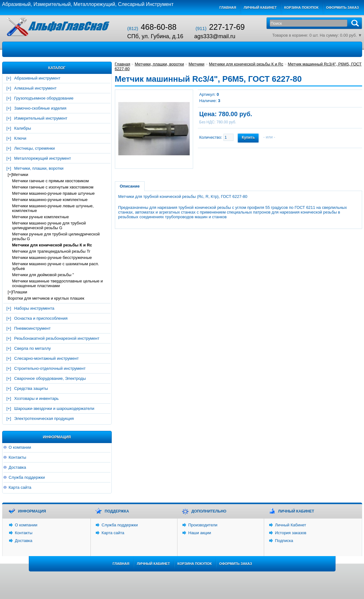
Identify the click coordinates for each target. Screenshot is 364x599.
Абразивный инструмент (37, 78)
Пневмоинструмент (32, 328)
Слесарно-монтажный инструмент (46, 358)
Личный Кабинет (291, 525)
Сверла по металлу (32, 348)
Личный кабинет (260, 8)
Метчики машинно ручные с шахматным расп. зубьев (56, 266)
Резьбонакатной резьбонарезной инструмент (57, 338)
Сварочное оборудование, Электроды (50, 378)
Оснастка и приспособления (41, 318)
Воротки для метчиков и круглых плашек (46, 298)
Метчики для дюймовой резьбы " (43, 275)
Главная (228, 8)
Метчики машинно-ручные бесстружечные (52, 258)
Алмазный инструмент (35, 88)
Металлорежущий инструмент (42, 158)
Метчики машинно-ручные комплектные (50, 200)
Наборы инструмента (34, 308)
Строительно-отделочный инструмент (50, 368)
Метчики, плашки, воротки (39, 168)
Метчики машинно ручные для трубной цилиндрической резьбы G (49, 225)
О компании (20, 447)
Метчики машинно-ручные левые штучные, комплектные (53, 208)
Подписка (284, 541)
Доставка (18, 467)
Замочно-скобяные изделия (40, 108)
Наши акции (200, 533)
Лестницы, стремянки (34, 148)
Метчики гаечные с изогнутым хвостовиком (53, 187)
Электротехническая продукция (44, 418)
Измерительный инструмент (41, 118)
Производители (203, 525)
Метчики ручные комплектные (41, 217)
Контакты (18, 457)
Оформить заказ (343, 8)
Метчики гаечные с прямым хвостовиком (51, 181)
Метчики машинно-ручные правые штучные (54, 193)
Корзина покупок (301, 8)
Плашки (20, 292)
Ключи (20, 138)
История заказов (291, 533)
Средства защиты (31, 388)
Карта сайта (20, 487)
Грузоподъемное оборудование (44, 98)
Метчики (20, 175)
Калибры (23, 128)
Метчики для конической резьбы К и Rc (52, 245)
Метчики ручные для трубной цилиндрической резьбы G (56, 236)
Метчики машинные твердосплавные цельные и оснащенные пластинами (58, 283)
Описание (130, 186)
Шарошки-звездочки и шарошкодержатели (54, 408)
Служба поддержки (27, 477)
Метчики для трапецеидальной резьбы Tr (51, 251)
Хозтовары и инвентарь (36, 398)
